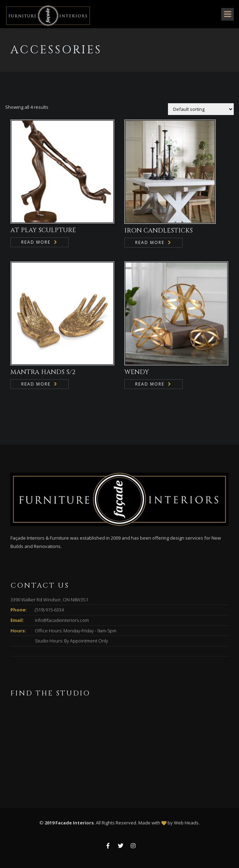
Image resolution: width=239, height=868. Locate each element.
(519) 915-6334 (49, 610)
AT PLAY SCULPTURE (43, 230)
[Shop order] (201, 109)
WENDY (137, 372)
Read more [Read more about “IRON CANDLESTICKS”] (150, 242)
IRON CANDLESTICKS (159, 231)
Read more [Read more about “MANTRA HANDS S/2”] (36, 384)
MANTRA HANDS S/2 (43, 372)
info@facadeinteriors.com (62, 620)
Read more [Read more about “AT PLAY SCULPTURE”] (36, 242)
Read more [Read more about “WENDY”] (150, 384)
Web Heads (186, 823)
